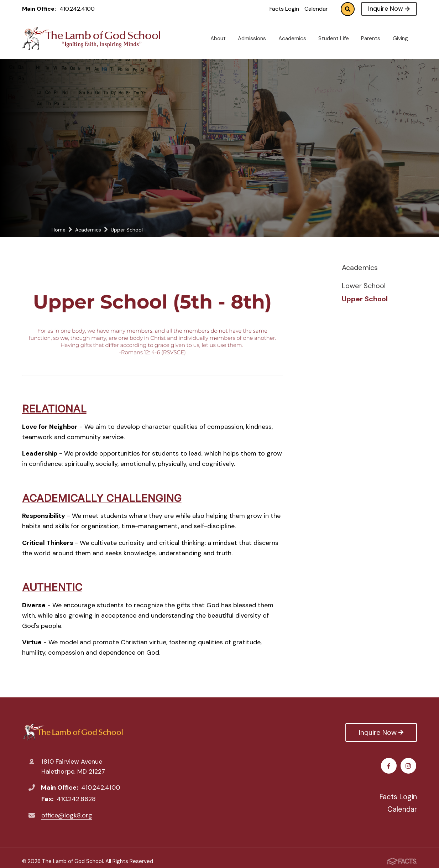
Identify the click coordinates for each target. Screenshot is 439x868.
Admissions (255, 38)
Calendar (316, 9)
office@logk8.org (67, 815)
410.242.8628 (76, 799)
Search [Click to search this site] (348, 9)
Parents (373, 38)
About (221, 38)
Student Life (336, 38)
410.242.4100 (77, 9)
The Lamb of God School (73, 732)
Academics (295, 38)
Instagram (409, 766)
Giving (403, 38)
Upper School (365, 299)
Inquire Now (389, 9)
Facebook (390, 766)
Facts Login (284, 9)
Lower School (364, 286)
